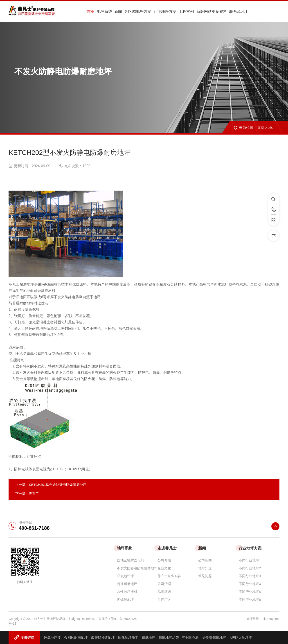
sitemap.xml (271, 618)
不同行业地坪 (249, 560)
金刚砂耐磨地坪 (76, 637)
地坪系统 (101, 11)
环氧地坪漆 (125, 575)
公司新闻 (205, 560)
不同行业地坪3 (250, 575)
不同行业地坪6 (250, 599)
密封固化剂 (191, 637)
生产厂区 (164, 599)
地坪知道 (205, 568)
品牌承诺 (164, 591)
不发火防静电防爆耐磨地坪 (137, 568)
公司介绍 (164, 560)
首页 (88, 11)
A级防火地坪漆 (241, 637)
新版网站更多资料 (202, 11)
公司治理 (164, 583)
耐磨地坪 (148, 637)
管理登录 (253, 618)
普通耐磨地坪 (127, 583)
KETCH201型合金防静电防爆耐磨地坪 (58, 484)
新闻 (113, 11)
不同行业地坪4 (250, 583)
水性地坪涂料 (127, 591)
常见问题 (205, 575)
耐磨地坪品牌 (169, 637)
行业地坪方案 (157, 11)
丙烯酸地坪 (125, 599)
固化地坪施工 (128, 637)
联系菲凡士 (228, 11)
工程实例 (178, 11)
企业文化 (164, 568)
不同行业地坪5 (250, 591)
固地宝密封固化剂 (130, 560)
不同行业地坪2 (250, 568)
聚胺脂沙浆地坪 (103, 637)
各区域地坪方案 (131, 11)
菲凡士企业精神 (169, 575)
